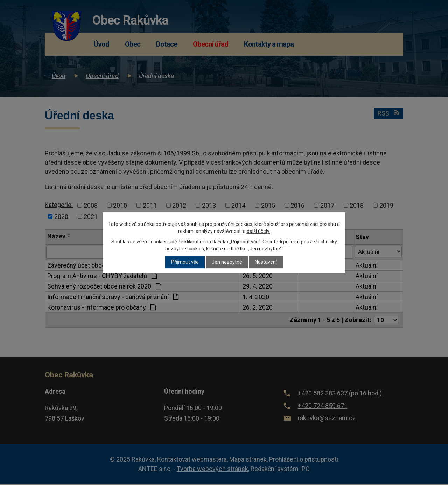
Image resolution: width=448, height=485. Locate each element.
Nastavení (266, 262)
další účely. (258, 231)
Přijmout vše (185, 262)
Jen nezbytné (227, 262)
